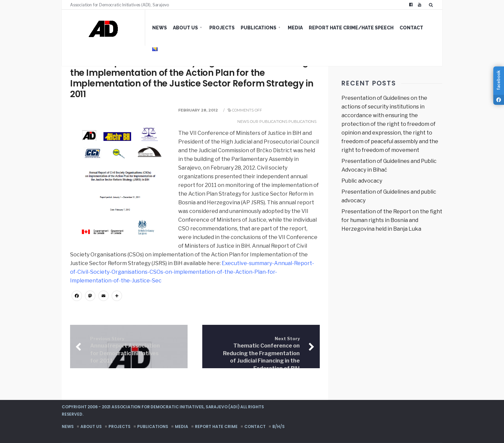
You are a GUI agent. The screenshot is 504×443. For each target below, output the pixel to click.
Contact (411, 28)
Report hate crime (216, 426)
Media (295, 28)
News (160, 28)
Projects (222, 28)
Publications (259, 28)
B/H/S (279, 426)
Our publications (269, 122)
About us (185, 28)
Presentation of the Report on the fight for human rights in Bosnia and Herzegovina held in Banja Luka (392, 220)
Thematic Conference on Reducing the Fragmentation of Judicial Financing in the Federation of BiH (261, 354)
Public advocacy (362, 181)
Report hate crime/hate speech (351, 28)
